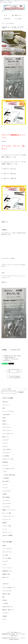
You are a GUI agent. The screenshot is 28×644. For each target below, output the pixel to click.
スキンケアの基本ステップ (9, 587)
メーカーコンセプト (7, 591)
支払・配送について (15, 15)
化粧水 (4, 418)
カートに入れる (14, 377)
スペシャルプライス (7, 549)
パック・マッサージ (7, 568)
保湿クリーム (6, 424)
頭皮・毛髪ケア (6, 481)
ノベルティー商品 (7, 526)
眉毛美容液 (5, 462)
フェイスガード (6, 500)
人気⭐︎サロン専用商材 (7, 535)
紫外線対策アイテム (7, 571)
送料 (4, 597)
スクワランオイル (7, 430)
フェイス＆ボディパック (8, 434)
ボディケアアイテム (7, 552)
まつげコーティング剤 (8, 459)
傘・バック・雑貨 (7, 513)
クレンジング (6, 405)
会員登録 (5, 616)
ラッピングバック (7, 519)
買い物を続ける (7, 361)
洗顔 (4, 408)
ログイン (5, 619)
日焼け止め (5, 402)
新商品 (4, 546)
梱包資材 (5, 523)
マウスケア (5, 561)
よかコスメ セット (7, 532)
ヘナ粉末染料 (6, 478)
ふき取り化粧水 (6, 415)
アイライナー (6, 465)
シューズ (5, 529)
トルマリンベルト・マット (9, 516)
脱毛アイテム (6, 577)
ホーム (5, 15)
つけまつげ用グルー (10, 23)
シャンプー (5, 484)
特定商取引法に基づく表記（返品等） (12, 356)
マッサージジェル (7, 427)
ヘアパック (5, 488)
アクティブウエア (7, 504)
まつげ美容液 (6, 456)
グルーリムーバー (7, 453)
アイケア (5, 565)
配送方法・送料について (8, 610)
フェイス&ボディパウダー (9, 469)
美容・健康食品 (6, 497)
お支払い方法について (8, 607)
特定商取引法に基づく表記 (8, 634)
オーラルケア (6, 440)
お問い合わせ (6, 19)
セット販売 (5, 555)
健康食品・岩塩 (6, 574)
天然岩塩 (5, 494)
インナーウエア (6, 507)
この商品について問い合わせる (11, 359)
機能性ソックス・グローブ (9, 510)
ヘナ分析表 (5, 603)
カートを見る (17, 19)
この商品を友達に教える (9, 357)
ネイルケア (5, 446)
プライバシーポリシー (21, 634)
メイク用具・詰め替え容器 (9, 475)
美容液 (4, 421)
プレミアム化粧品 (7, 558)
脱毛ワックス (6, 437)
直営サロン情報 (6, 594)
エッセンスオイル (7, 491)
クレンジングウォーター (8, 411)
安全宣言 (5, 600)
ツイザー (5, 472)
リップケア (5, 443)
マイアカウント (6, 613)
